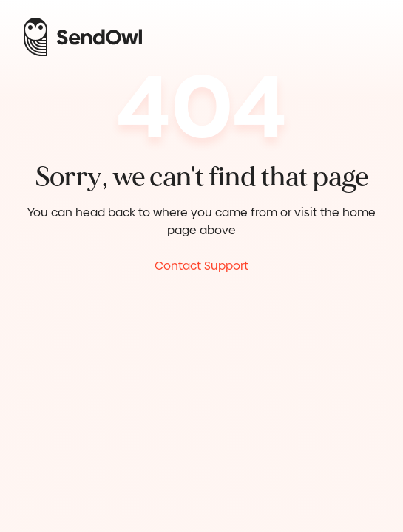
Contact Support (201, 266)
